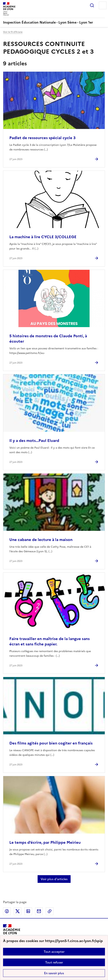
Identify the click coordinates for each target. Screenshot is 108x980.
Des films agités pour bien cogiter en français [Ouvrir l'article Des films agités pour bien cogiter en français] (51, 743)
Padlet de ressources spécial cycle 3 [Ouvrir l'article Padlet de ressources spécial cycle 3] (42, 138)
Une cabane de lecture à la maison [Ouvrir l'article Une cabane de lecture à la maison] (41, 540)
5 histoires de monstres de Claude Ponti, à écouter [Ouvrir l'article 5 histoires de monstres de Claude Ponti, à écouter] (48, 339)
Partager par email (39, 911)
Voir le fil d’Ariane (13, 32)
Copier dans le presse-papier (50, 911)
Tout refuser (54, 962)
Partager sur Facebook (7, 911)
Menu (103, 5)
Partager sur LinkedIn (28, 911)
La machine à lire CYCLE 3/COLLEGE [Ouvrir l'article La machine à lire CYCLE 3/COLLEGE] (43, 237)
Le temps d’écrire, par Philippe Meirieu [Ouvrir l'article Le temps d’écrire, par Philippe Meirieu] (45, 842)
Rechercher (92, 5)
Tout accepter (54, 952)
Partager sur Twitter (18, 911)
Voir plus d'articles (54, 879)
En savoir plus (54, 973)
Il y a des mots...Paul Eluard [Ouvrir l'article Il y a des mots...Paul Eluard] (34, 441)
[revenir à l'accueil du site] (54, 22)
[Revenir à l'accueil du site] (12, 933)
